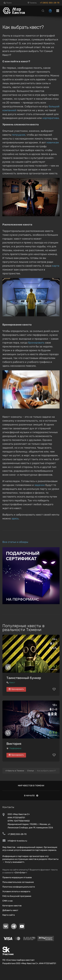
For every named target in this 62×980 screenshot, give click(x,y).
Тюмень (32, 3)
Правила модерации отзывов (17, 877)
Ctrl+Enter (20, 873)
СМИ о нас (8, 901)
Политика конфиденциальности (19, 887)
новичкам (53, 142)
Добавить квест (10, 910)
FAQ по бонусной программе (17, 896)
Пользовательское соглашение (18, 882)
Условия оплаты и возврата (16, 891)
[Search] (43, 11)
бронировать (36, 343)
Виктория (14, 744)
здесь (15, 518)
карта (56, 266)
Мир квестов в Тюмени (31, 786)
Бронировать (16, 689)
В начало (31, 796)
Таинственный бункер (24, 678)
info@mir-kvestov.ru (17, 841)
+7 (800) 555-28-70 (50, 3)
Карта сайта (9, 915)
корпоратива (51, 118)
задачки (40, 485)
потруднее (19, 135)
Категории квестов (12, 906)
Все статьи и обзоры (15, 542)
